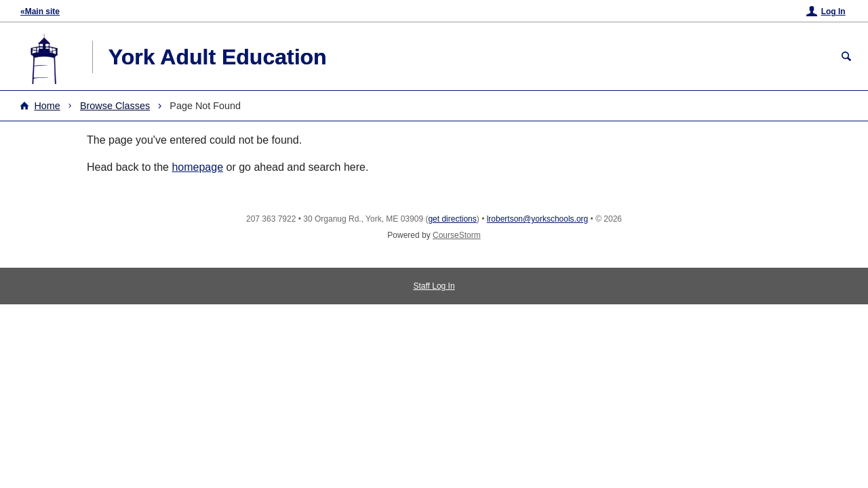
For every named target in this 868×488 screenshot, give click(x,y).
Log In (833, 12)
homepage (197, 167)
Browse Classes (115, 106)
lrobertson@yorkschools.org (538, 219)
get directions (452, 219)
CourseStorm (457, 235)
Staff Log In (434, 286)
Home (47, 106)
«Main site (40, 12)
